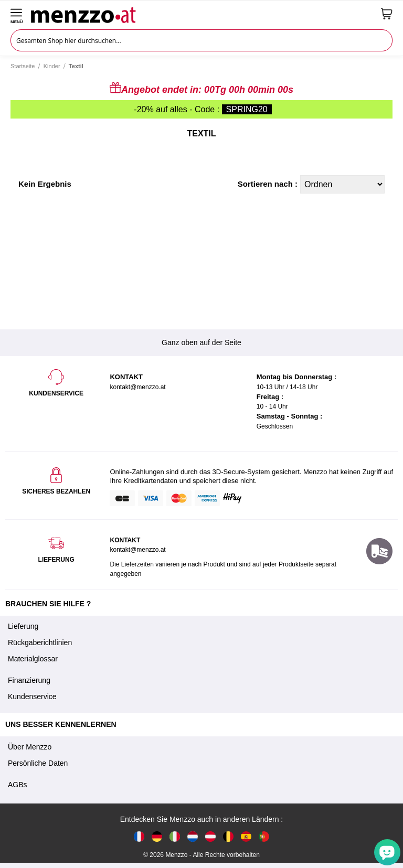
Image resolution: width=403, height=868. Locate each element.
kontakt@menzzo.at (137, 550)
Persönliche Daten (38, 763)
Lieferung (23, 626)
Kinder (52, 66)
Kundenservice (32, 696)
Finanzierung (29, 680)
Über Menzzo (30, 747)
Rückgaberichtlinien (40, 642)
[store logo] (202, 14)
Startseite (23, 66)
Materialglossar (33, 659)
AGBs (18, 785)
